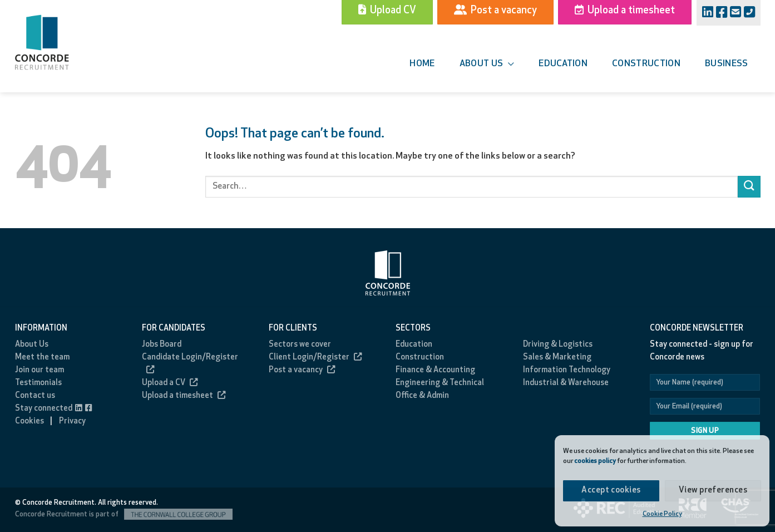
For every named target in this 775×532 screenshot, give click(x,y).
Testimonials (38, 383)
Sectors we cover (300, 345)
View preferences (713, 491)
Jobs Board (162, 345)
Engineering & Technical (440, 383)
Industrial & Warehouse (566, 383)
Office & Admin (422, 396)
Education (563, 64)
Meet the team (42, 358)
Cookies (29, 422)
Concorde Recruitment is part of (124, 514)
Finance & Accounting (435, 370)
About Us (32, 345)
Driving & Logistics (558, 345)
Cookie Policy (662, 514)
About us (487, 64)
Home (422, 64)
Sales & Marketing (557, 358)
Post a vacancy (302, 370)
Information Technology (567, 370)
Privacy (72, 422)
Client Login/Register (315, 358)
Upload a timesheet (184, 396)
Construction (646, 64)
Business (727, 64)
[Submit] (749, 187)
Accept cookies (611, 491)
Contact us (35, 396)
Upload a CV (170, 383)
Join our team (40, 370)
